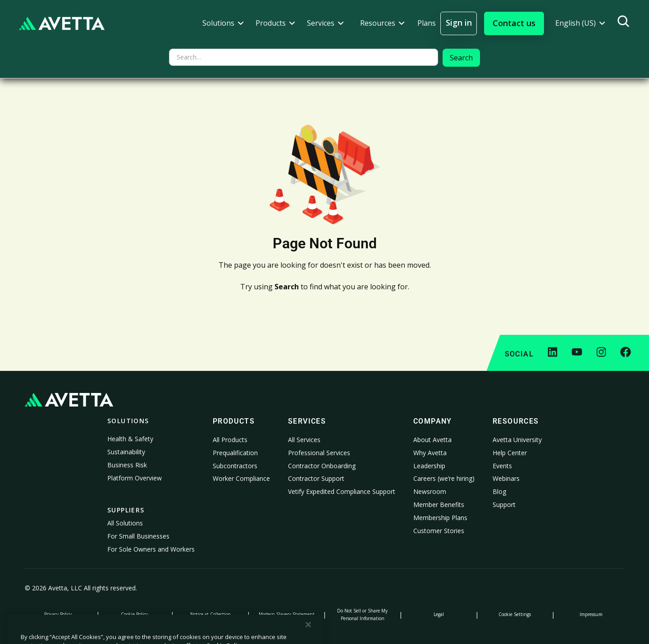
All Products (230, 440)
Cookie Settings (515, 614)
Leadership (429, 466)
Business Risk (127, 465)
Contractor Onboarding (322, 466)
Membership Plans (440, 518)
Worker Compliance (241, 478)
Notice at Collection (210, 614)
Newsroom (430, 491)
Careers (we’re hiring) (444, 478)
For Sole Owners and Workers (151, 549)
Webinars (506, 478)
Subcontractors (235, 466)
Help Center (510, 453)
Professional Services (319, 453)
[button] (223, 23)
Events (502, 466)
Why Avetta (430, 453)
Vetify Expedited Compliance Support (342, 491)
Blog (499, 491)
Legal (439, 614)
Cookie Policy (134, 614)
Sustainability (126, 452)
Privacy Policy (58, 614)
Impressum (591, 614)
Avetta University (517, 440)
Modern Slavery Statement (287, 614)
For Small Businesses (138, 536)
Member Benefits (439, 505)
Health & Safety (130, 439)
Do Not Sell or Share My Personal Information (362, 614)
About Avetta (432, 440)
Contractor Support (316, 478)
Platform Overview (135, 478)
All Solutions (125, 523)
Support (504, 505)
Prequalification (235, 453)
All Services (304, 440)
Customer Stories (439, 531)
